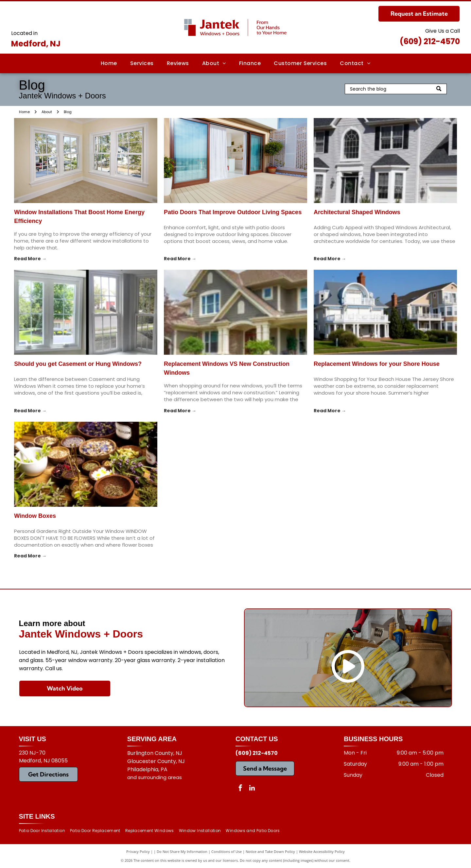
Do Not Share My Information (182, 851)
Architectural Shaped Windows (357, 212)
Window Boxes (35, 516)
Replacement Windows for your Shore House (377, 364)
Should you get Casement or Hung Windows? (78, 364)
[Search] (396, 89)
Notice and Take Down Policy (270, 851)
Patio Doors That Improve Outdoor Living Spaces (233, 212)
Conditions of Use (227, 851)
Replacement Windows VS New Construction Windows (227, 368)
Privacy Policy (138, 851)
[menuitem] (109, 63)
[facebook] (240, 789)
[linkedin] (252, 789)
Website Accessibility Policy (322, 851)
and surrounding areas (155, 777)
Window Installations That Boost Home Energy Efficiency (79, 217)
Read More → (30, 259)
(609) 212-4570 (430, 41)
